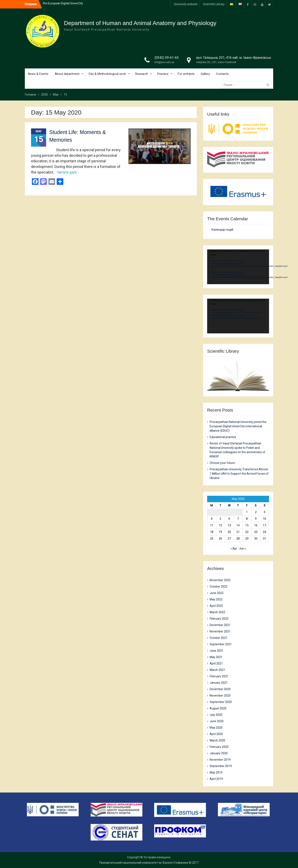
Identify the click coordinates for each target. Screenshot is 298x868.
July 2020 (216, 715)
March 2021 (217, 670)
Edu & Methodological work (107, 74)
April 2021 (216, 663)
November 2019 (220, 760)
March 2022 (217, 612)
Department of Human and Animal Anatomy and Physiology (140, 23)
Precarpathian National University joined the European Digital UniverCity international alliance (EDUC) (238, 426)
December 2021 (220, 625)
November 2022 (220, 580)
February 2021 (219, 676)
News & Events (38, 74)
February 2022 (219, 619)
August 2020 (218, 708)
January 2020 (219, 753)
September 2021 (221, 644)
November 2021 (220, 631)
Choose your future (222, 463)
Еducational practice (223, 437)
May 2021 (216, 657)
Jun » (243, 548)
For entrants (186, 74)
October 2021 (219, 638)
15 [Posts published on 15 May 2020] (247, 525)
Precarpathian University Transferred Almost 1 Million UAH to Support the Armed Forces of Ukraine (239, 474)
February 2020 (219, 747)
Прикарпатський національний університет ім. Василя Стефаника (144, 863)
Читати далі (67, 172)
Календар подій (222, 230)
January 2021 (219, 683)
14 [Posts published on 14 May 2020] (238, 525)
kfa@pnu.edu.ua (164, 62)
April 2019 (216, 779)
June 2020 (217, 721)
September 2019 (221, 766)
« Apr (234, 548)
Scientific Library (214, 4)
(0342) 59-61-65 (167, 58)
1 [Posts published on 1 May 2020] (247, 512)
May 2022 (216, 599)
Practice (163, 74)
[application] (238, 267)
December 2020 (220, 689)
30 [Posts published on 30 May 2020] (256, 539)
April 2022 (216, 606)
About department (67, 74)
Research (142, 74)
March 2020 (217, 740)
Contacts (222, 74)
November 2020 (220, 696)
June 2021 (217, 651)
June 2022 (217, 593)
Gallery (205, 74)
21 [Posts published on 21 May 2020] (238, 532)
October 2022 (219, 587)
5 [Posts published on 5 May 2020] (220, 519)
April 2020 (216, 734)
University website (186, 4)
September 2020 (221, 702)
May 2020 (216, 728)
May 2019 (216, 772)
